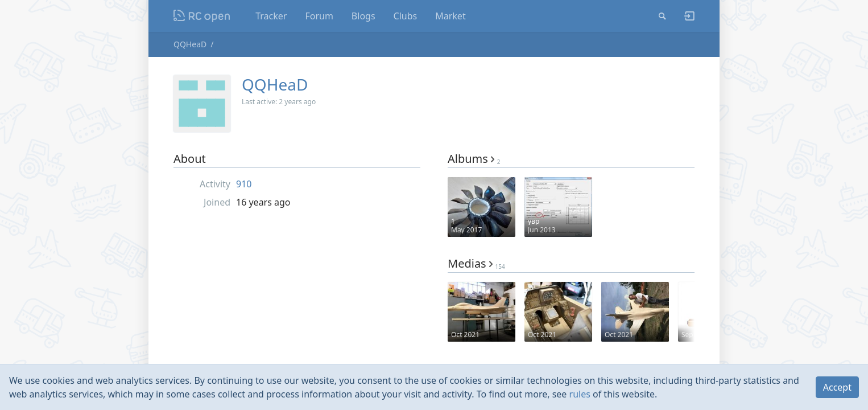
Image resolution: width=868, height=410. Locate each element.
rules (580, 394)
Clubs (406, 16)
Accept (837, 387)
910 (244, 184)
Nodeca (202, 16)
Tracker (271, 16)
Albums (474, 159)
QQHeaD (190, 44)
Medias (476, 263)
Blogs (363, 16)
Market (450, 16)
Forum (319, 16)
